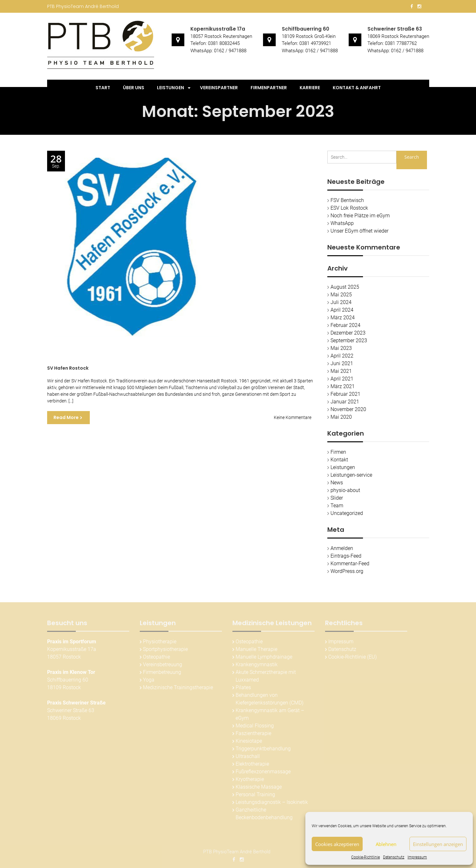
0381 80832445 (224, 43)
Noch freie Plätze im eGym (360, 216)
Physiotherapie (160, 644)
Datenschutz (394, 857)
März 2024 (343, 318)
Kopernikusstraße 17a (218, 29)
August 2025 (345, 287)
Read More (66, 417)
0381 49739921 (315, 43)
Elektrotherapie (252, 766)
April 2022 (342, 356)
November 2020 (348, 409)
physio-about (345, 490)
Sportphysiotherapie (165, 651)
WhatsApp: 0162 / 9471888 (218, 51)
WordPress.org (347, 571)
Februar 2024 (345, 325)
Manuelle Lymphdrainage (264, 659)
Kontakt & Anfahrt (357, 88)
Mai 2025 (341, 295)
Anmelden (342, 548)
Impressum (417, 857)
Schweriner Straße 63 (395, 29)
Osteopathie (156, 659)
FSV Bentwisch (347, 200)
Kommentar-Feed (350, 564)
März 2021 (343, 386)
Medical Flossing (255, 728)
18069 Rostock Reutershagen (398, 36)
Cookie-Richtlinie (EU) (352, 659)
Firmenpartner (269, 88)
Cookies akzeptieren (337, 844)
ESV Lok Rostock (349, 208)
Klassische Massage (259, 789)
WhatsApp (342, 223)
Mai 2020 (341, 417)
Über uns (134, 88)
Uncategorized (347, 513)
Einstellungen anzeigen (438, 844)
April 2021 (342, 379)
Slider (337, 498)
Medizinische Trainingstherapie (178, 689)
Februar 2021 (345, 394)
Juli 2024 (341, 302)
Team (337, 506)
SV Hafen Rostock (68, 368)
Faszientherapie (253, 735)
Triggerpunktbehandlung (263, 751)
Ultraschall (248, 758)
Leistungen (171, 88)
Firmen (338, 452)
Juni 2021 (342, 363)
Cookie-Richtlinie (366, 857)
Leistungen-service (351, 475)
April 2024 (342, 310)
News (337, 483)
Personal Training (255, 796)
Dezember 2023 (348, 333)
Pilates (243, 689)
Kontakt (339, 460)
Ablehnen (386, 844)
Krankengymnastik (257, 666)
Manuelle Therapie (256, 651)
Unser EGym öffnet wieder (359, 231)
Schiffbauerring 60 (305, 29)
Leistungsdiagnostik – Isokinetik (272, 804)
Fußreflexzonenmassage (263, 774)
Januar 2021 (345, 402)
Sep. (56, 161)
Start (103, 88)
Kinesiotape (249, 743)
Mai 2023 (341, 348)
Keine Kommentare (293, 417)
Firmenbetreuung (162, 674)
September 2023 (349, 340)
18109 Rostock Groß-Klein (309, 36)
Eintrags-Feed (346, 556)
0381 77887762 (401, 43)
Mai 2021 (341, 371)
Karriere (310, 88)
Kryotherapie (250, 781)
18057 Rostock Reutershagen (221, 36)
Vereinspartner (219, 88)
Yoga (149, 682)
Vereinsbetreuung (163, 666)
